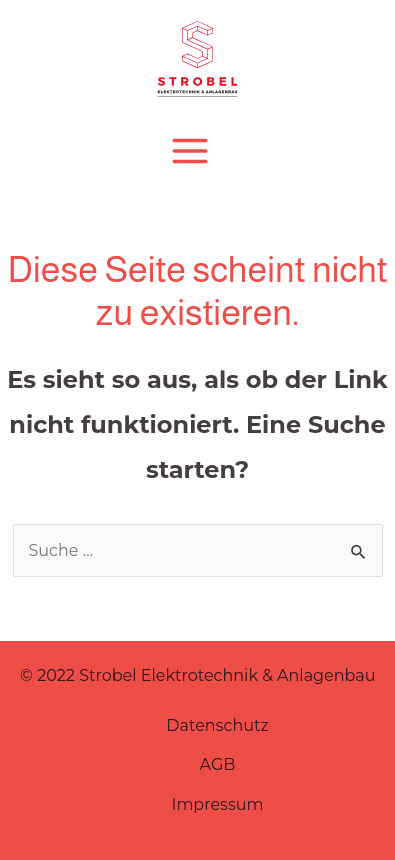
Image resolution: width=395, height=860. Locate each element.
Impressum (218, 804)
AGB (218, 764)
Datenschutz (217, 725)
